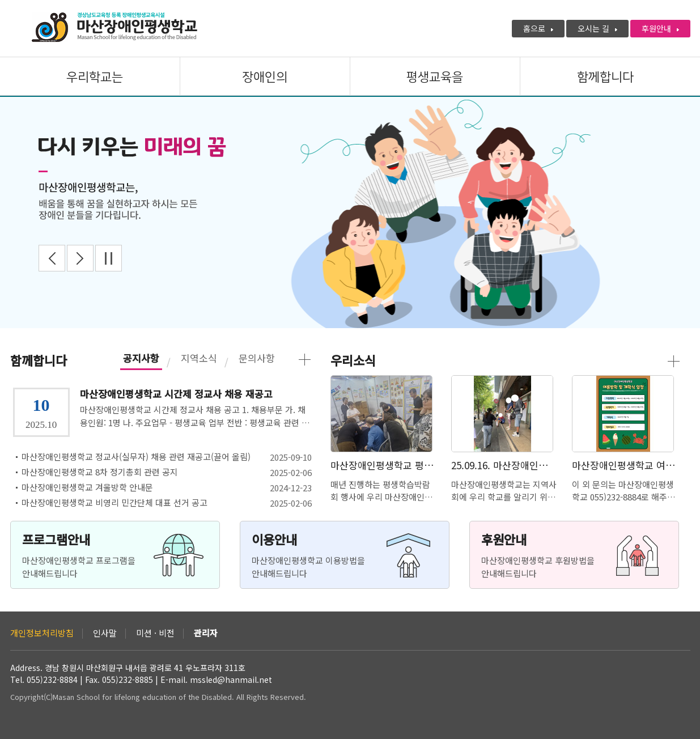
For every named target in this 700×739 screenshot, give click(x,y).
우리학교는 (95, 77)
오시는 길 (597, 28)
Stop (109, 258)
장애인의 (265, 77)
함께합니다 (605, 77)
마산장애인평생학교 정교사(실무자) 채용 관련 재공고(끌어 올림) (136, 457)
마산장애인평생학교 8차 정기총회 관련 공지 (100, 472)
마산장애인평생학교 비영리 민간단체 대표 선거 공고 (114, 503)
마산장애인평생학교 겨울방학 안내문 (87, 487)
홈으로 (538, 28)
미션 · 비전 (155, 634)
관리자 (206, 634)
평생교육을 (435, 77)
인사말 (105, 634)
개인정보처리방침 (42, 634)
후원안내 (660, 28)
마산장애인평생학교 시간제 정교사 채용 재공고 (176, 394)
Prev (52, 258)
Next (80, 258)
